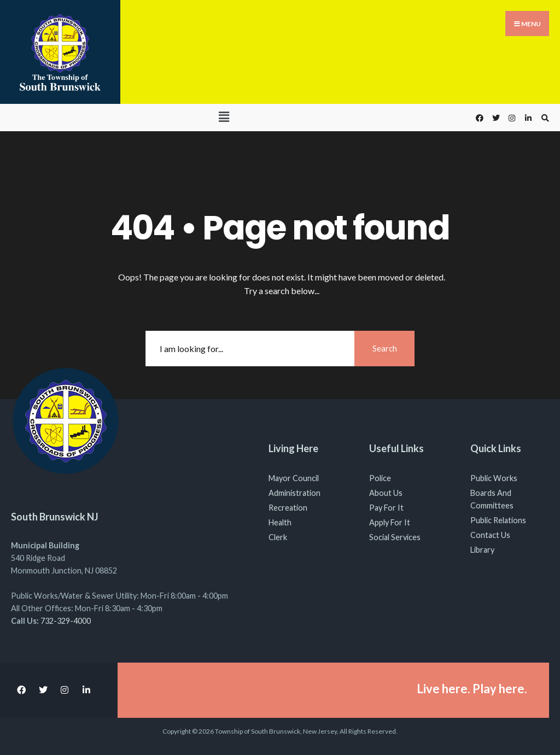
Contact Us (490, 535)
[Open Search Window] (544, 118)
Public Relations (498, 520)
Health (280, 522)
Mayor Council (294, 478)
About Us (386, 493)
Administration (294, 493)
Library (482, 550)
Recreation (288, 508)
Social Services (395, 537)
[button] (224, 117)
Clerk (278, 537)
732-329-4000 (66, 621)
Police (380, 478)
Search (385, 348)
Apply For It (390, 522)
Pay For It (386, 508)
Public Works (494, 478)
